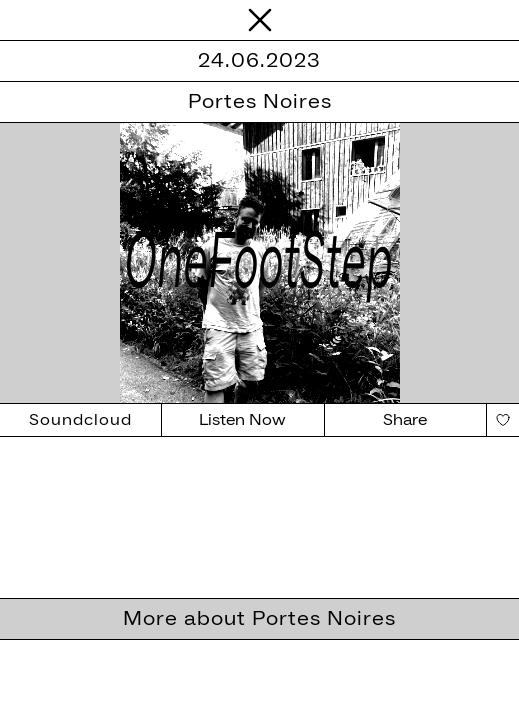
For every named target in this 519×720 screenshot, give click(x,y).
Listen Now (242, 420)
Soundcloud (80, 420)
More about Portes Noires (259, 619)
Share (405, 420)
